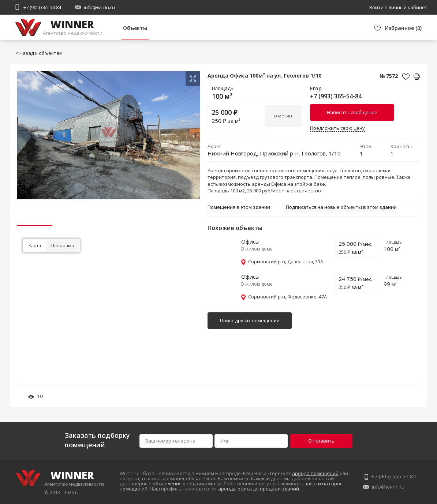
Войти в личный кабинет (398, 7)
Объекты (135, 28)
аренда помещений (315, 473)
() (403, 28)
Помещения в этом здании (239, 207)
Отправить (321, 441)
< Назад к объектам (39, 53)
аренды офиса (235, 489)
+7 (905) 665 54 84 (42, 7)
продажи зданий (279, 489)
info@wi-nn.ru (99, 7)
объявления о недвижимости (187, 484)
